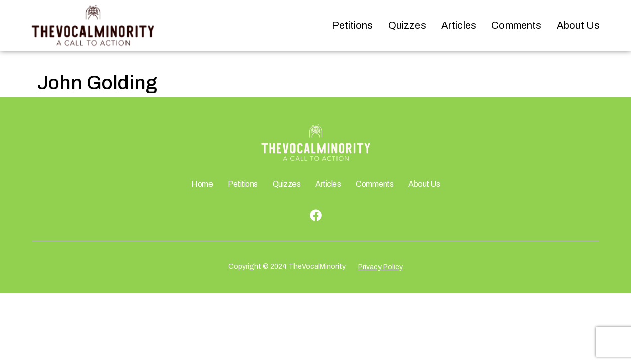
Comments (516, 25)
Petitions (352, 25)
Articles (459, 25)
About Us (578, 25)
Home (202, 184)
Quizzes (407, 25)
